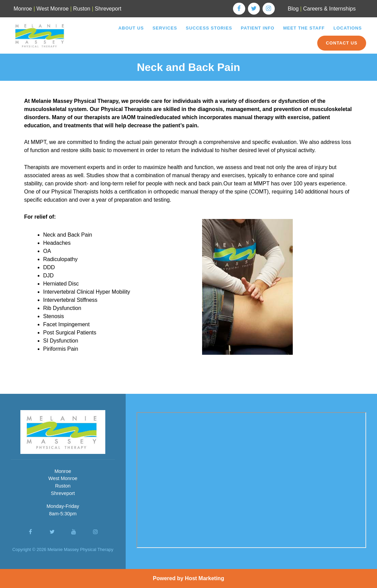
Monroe (23, 9)
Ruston (82, 9)
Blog (293, 9)
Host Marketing (204, 578)
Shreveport (108, 9)
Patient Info (258, 28)
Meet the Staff (304, 28)
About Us (131, 28)
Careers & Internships (329, 9)
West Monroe (52, 9)
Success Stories (209, 28)
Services (165, 28)
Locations (348, 28)
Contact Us (342, 43)
